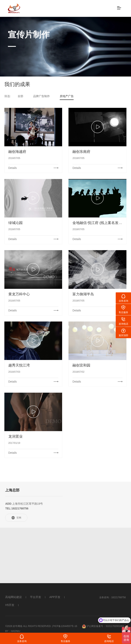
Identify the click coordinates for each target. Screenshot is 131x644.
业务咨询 (22, 641)
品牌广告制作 (41, 96)
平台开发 (36, 597)
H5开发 (10, 605)
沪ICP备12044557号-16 (65, 626)
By (7, 631)
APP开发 (55, 597)
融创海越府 (17, 152)
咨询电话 (109, 641)
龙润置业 (15, 436)
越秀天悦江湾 (19, 365)
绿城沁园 (15, 223)
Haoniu (15, 631)
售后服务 (65, 641)
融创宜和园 (81, 365)
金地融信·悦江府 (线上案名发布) (97, 223)
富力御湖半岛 (83, 294)
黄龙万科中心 (19, 294)
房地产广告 (67, 96)
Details (13, 168)
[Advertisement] (65, 555)
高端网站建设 (13, 597)
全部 (20, 96)
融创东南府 (81, 152)
